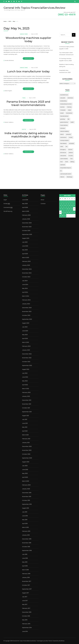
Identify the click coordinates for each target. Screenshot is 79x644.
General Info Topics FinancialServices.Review (34, 8)
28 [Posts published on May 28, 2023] (74, 212)
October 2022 (26, 362)
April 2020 (25, 477)
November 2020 (27, 450)
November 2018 (27, 543)
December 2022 (27, 354)
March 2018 (25, 570)
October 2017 (26, 585)
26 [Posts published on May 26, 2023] (70, 212)
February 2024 (26, 300)
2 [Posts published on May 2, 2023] (63, 202)
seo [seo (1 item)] (66, 147)
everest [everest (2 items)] (62, 113)
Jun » (74, 196)
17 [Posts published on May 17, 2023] (65, 209)
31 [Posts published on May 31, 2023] (65, 216)
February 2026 (26, 215)
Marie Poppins (8, 91)
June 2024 (25, 285)
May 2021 (25, 427)
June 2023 (25, 331)
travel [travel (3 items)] (67, 162)
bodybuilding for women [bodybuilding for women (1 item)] (66, 104)
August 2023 (26, 323)
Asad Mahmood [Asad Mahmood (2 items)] (64, 95)
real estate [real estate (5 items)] (71, 143)
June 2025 (25, 246)
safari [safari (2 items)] (62, 147)
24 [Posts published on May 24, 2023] (65, 212)
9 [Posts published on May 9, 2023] (63, 205)
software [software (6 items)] (71, 153)
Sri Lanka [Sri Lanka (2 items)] (71, 156)
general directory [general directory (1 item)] (64, 122)
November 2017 (27, 581)
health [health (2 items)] (72, 122)
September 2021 (27, 412)
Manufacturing (24, 34)
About (42, 200)
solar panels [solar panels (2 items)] (63, 156)
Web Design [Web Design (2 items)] (70, 177)
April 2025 (25, 254)
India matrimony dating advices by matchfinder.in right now (28, 135)
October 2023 (26, 315)
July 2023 (25, 327)
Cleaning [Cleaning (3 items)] (69, 107)
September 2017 (27, 589)
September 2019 (27, 504)
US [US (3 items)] (61, 171)
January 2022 (26, 396)
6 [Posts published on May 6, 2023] (72, 202)
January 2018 (26, 577)
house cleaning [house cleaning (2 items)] (64, 125)
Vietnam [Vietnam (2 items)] (62, 177)
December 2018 (27, 539)
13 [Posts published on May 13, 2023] (72, 205)
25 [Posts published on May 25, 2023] (67, 212)
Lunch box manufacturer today (28, 71)
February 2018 (26, 574)
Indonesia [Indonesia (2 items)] (63, 128)
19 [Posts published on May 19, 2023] (70, 209)
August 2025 (26, 238)
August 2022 (26, 369)
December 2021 (27, 400)
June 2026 (25, 200)
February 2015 (26, 624)
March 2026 (26, 211)
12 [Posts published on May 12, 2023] (70, 205)
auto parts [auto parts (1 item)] (63, 98)
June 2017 (25, 601)
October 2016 (26, 616)
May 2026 (25, 204)
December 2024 (27, 269)
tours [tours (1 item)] (61, 162)
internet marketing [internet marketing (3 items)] (64, 131)
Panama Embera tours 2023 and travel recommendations (28, 103)
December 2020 (27, 446)
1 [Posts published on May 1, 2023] (60, 202)
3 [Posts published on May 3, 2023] (65, 202)
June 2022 (25, 377)
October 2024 (26, 277)
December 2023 (27, 308)
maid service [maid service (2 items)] (63, 137)
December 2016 (27, 612)
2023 (10, 21)
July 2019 (25, 512)
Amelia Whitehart (9, 60)
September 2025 (27, 234)
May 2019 (25, 520)
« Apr (61, 196)
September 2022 (27, 365)
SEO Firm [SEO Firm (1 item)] (70, 150)
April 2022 (25, 385)
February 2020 (26, 485)
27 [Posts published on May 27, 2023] (72, 212)
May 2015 (25, 620)
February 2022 (26, 392)
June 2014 (25, 631)
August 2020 (26, 462)
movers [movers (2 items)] (71, 137)
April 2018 (25, 566)
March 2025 (26, 258)
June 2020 (25, 470)
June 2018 (25, 558)
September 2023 (27, 319)
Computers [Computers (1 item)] (63, 110)
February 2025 (26, 261)
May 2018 (25, 562)
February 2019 (26, 531)
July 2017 (25, 597)
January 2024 (26, 304)
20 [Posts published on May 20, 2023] (72, 209)
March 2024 (26, 296)
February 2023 (26, 346)
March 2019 (25, 527)
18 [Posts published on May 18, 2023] (67, 209)
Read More (28, 58)
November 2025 (27, 227)
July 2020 (25, 466)
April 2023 (25, 338)
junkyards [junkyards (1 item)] (68, 134)
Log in (5, 200)
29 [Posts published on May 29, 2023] (60, 216)
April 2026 (25, 207)
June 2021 (25, 423)
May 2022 (25, 381)
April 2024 (25, 292)
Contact (43, 204)
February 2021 (26, 439)
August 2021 (25, 416)
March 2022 (26, 389)
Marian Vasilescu (9, 122)
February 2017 (26, 608)
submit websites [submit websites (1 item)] (64, 159)
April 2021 (25, 431)
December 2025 (27, 223)
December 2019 (27, 493)
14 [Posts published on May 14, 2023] (74, 205)
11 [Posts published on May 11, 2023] (67, 205)
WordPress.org (8, 211)
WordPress (62, 641)
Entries (7, 204)
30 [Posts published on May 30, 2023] (63, 216)
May (14, 21)
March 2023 (26, 342)
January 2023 (26, 350)
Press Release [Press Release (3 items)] (63, 143)
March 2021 (25, 435)
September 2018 (27, 550)
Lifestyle (24, 129)
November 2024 (27, 273)
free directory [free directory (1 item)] (69, 113)
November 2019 (27, 497)
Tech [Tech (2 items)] (71, 159)
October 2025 (26, 231)
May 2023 (25, 335)
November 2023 (27, 312)
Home (5, 21)
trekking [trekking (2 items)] (72, 162)
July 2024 (25, 281)
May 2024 (25, 288)
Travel (24, 98)
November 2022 (27, 358)
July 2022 (25, 373)
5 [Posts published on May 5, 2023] (70, 202)
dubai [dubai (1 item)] (69, 110)
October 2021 (26, 408)
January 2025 (26, 265)
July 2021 (25, 419)
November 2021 (27, 404)
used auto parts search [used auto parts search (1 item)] (66, 174)
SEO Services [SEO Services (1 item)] (63, 153)
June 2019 (25, 516)
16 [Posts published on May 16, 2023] (63, 209)
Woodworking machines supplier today (28, 39)
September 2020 (27, 458)
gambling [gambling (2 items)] (63, 119)
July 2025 (25, 242)
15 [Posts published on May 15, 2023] (60, 209)
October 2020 (26, 454)
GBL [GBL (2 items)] (68, 119)
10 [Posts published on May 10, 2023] (65, 205)
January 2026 (26, 219)
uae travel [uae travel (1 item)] (63, 165)
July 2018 (25, 554)
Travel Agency (40, 641)
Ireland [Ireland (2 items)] (62, 134)
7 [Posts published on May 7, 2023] (74, 202)
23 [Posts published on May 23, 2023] (63, 212)
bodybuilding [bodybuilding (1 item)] (63, 101)
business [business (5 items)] (62, 107)
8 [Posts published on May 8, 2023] (60, 205)
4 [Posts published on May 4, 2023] (67, 202)
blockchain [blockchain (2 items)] (70, 98)
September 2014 (27, 628)
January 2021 (26, 443)
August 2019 (25, 508)
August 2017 (26, 593)
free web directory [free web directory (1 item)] (64, 116)
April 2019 (25, 524)
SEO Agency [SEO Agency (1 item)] (63, 150)
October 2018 (26, 547)
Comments (8, 207)
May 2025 (25, 250)
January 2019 (26, 535)
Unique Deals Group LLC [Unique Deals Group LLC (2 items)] (66, 168)
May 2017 (25, 604)
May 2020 (25, 473)
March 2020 (26, 481)
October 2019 (26, 500)
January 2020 (26, 489)
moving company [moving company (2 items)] (64, 140)
